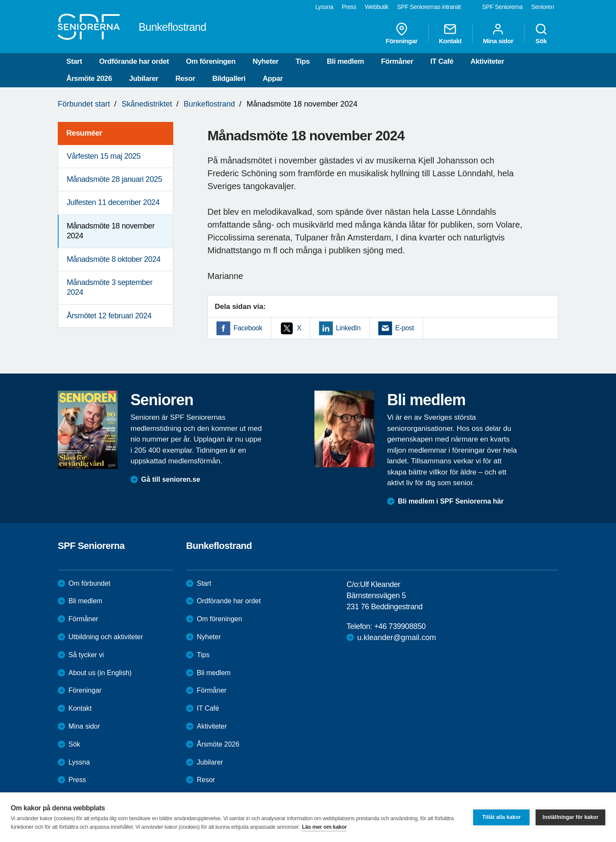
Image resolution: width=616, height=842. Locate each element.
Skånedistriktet (147, 104)
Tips (303, 61)
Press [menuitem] (349, 7)
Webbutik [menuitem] (377, 7)
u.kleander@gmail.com (397, 637)
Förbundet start (84, 104)
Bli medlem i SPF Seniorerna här (451, 501)
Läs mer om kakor (324, 827)
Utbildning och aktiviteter (106, 637)
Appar (273, 79)
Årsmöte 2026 (89, 79)
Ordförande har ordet (134, 61)
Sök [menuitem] (541, 33)
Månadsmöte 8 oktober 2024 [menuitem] (114, 259)
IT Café (442, 61)
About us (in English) (100, 673)
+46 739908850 (400, 626)
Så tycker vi (86, 655)
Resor (185, 79)
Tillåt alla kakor (501, 817)
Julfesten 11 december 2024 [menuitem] (113, 202)
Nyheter (265, 61)
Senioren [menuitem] (543, 7)
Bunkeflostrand (209, 104)
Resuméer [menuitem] (84, 133)
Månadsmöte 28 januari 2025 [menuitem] (114, 179)
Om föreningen (211, 61)
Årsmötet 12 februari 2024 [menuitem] (109, 316)
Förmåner (397, 61)
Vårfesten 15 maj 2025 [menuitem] (104, 156)
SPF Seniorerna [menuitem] (502, 7)
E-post (405, 328)
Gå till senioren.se (171, 479)
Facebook (248, 328)
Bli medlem (345, 61)
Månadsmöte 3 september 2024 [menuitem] (110, 287)
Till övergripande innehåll (0, 0)
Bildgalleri (229, 79)
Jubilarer (144, 79)
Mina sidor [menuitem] (498, 33)
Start (74, 61)
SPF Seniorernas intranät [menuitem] (429, 7)
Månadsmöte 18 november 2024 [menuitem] (111, 231)
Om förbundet (89, 583)
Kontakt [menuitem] (450, 33)
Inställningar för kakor (570, 817)
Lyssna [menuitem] (324, 7)
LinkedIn (348, 328)
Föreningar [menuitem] (402, 33)
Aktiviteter (487, 61)
